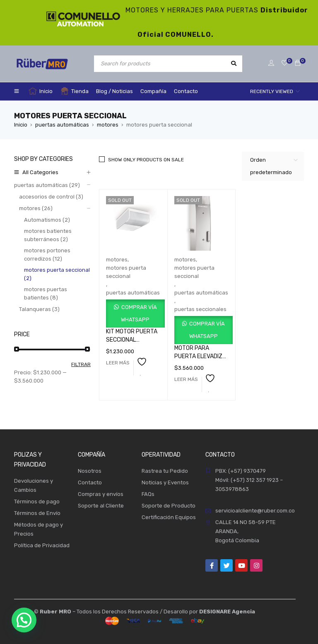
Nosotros (90, 471)
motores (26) (36, 208)
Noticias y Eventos (165, 482)
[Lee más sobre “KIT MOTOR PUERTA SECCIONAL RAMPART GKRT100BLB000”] (118, 363)
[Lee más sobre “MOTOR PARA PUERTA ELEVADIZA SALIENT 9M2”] (186, 379)
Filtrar (81, 364)
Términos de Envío (37, 513)
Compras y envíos (101, 494)
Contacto (90, 482)
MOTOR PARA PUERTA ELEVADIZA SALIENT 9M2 (200, 356)
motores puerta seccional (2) (57, 274)
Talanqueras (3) (39, 309)
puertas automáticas (62, 125)
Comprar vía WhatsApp (139, 313)
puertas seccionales (200, 309)
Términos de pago (37, 502)
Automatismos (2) (47, 220)
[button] (24, 620)
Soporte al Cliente (101, 506)
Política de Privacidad (42, 545)
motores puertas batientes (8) (46, 293)
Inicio (21, 125)
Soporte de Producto (169, 506)
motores (108, 125)
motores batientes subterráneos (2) (48, 235)
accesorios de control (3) (51, 197)
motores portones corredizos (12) (47, 255)
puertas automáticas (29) (47, 185)
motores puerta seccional (126, 272)
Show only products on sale (146, 160)
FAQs (148, 494)
